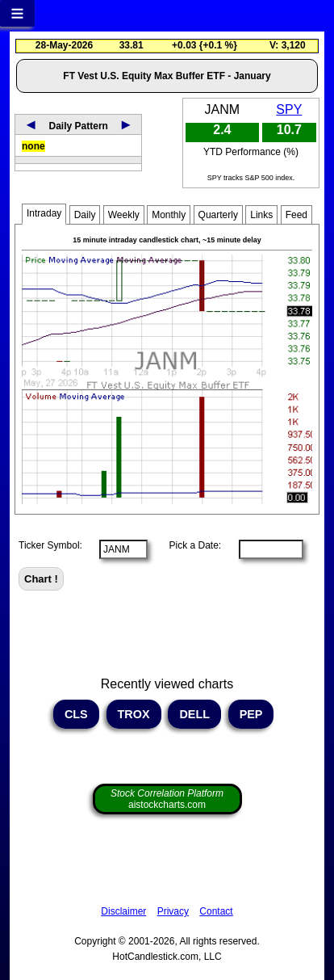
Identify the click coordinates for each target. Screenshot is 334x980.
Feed (296, 215)
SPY (289, 109)
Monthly (169, 215)
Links (261, 215)
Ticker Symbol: (50, 545)
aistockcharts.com (167, 799)
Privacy (173, 911)
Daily (85, 215)
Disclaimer (123, 911)
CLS (76, 714)
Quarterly (218, 215)
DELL (194, 714)
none (33, 146)
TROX (134, 714)
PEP (251, 714)
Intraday (44, 213)
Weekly (124, 215)
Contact (216, 911)
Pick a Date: (190, 545)
